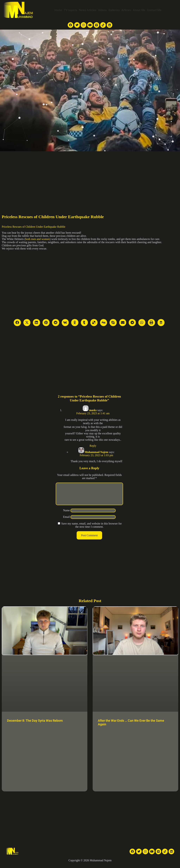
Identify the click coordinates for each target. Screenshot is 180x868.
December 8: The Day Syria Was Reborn (35, 725)
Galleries (114, 10)
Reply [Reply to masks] (93, 446)
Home (58, 10)
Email (66, 521)
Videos (102, 10)
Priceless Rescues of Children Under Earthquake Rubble (34, 227)
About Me (139, 10)
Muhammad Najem (97, 452)
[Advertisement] (90, 178)
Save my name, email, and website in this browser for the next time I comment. (91, 529)
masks (93, 410)
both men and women (37, 239)
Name (66, 515)
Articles (126, 10)
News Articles (88, 10)
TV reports (70, 10)
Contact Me (154, 10)
